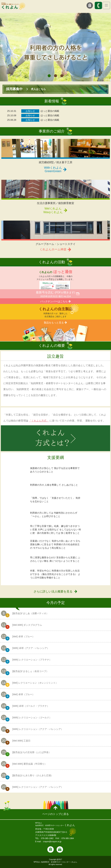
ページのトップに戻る (55, 814)
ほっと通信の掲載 (50, 111)
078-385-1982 (47, 838)
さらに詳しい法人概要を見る (53, 592)
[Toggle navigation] (106, 5)
